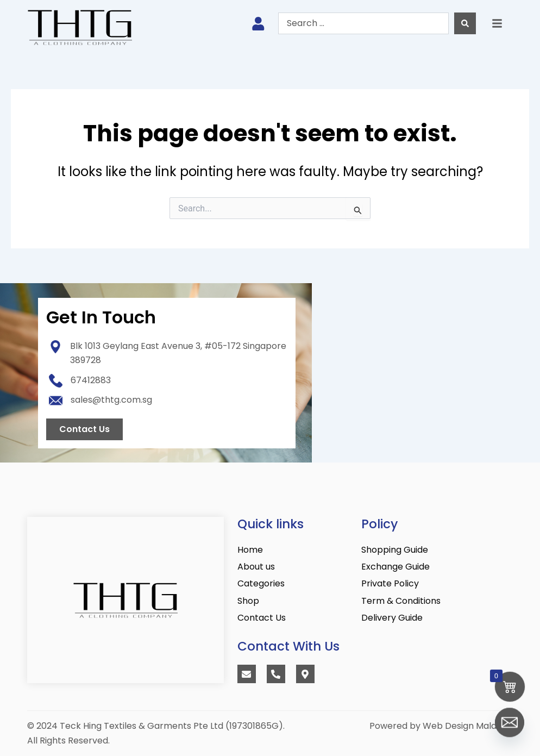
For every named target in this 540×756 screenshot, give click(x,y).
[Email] (510, 728)
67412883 (91, 380)
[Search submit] (465, 23)
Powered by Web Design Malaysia (441, 726)
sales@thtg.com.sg (111, 400)
